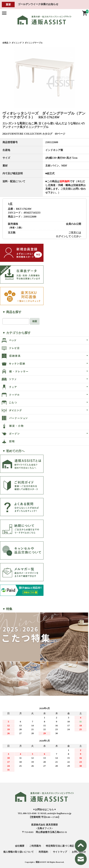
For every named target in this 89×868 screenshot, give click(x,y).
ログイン (61, 236)
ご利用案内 (35, 846)
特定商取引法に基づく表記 (60, 846)
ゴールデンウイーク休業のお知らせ (38, 4)
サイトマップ (60, 852)
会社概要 (20, 846)
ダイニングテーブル (34, 43)
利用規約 (43, 852)
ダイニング (17, 43)
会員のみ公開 (73, 224)
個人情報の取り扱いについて (19, 852)
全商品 (5, 43)
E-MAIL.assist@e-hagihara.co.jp (55, 813)
